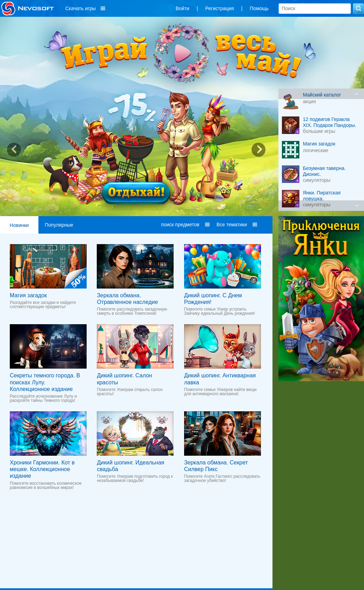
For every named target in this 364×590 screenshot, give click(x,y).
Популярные (59, 225)
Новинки (19, 225)
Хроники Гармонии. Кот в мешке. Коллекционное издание (42, 469)
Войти (183, 8)
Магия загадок (28, 295)
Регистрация (220, 8)
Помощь (259, 8)
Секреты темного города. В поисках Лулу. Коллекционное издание (45, 382)
